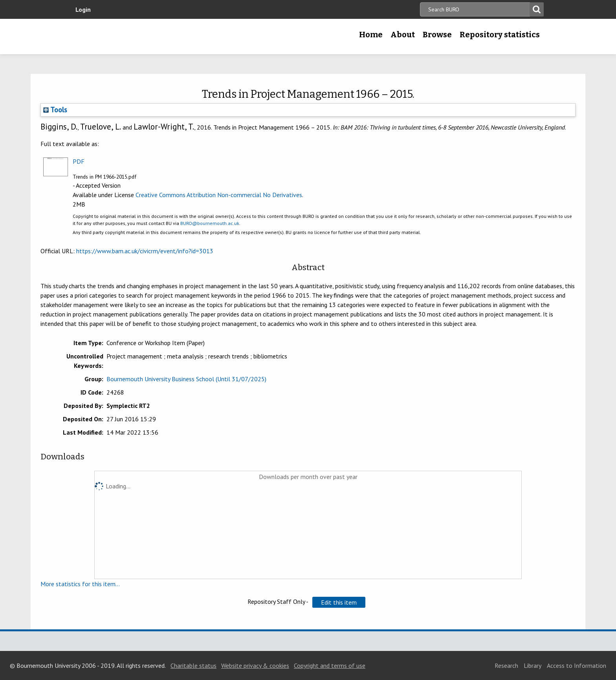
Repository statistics (500, 35)
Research (506, 665)
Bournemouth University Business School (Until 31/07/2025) (186, 379)
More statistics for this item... (80, 584)
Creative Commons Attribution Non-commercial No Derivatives (219, 195)
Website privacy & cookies (255, 665)
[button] (339, 602)
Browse (437, 35)
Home (371, 35)
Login (83, 9)
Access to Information (577, 665)
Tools (55, 110)
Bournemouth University (127, 37)
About (403, 35)
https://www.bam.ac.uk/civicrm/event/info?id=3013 (145, 251)
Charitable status (193, 665)
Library (533, 665)
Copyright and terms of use (330, 665)
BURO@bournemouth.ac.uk (210, 223)
